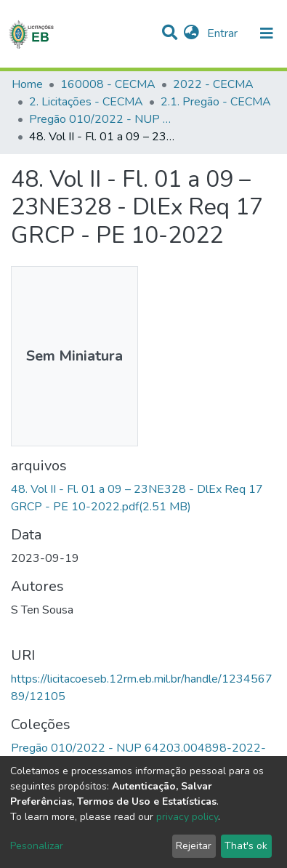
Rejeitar (194, 846)
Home (27, 84)
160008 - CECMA (108, 84)
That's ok (246, 846)
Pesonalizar (37, 846)
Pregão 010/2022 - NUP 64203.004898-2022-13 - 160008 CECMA (102, 119)
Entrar (224, 33)
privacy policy (187, 817)
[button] (191, 33)
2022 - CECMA (213, 84)
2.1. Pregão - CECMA (216, 102)
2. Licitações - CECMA (86, 102)
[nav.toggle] (267, 33)
